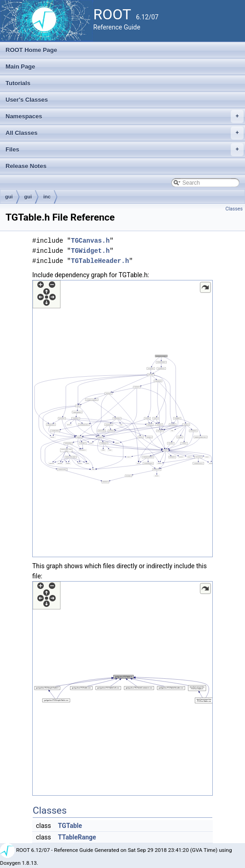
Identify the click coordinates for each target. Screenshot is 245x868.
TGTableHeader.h (100, 261)
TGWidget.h (90, 251)
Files (125, 150)
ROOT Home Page (31, 50)
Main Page (20, 67)
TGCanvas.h (90, 241)
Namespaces (125, 117)
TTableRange (77, 837)
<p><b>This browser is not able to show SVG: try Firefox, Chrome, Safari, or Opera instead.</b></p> (122, 419)
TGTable (70, 826)
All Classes (125, 133)
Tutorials (18, 83)
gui (9, 197)
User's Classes (27, 100)
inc (47, 197)
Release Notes (26, 166)
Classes (234, 209)
